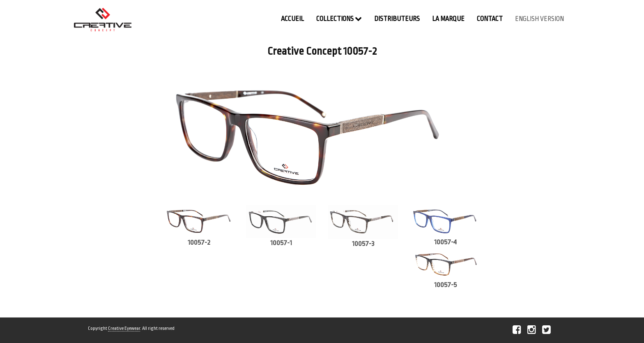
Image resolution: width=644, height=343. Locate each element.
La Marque (448, 19)
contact (490, 19)
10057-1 (281, 243)
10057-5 (445, 285)
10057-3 (363, 244)
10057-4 (445, 242)
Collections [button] (339, 19)
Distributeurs (397, 19)
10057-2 (199, 242)
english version (539, 19)
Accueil (292, 19)
